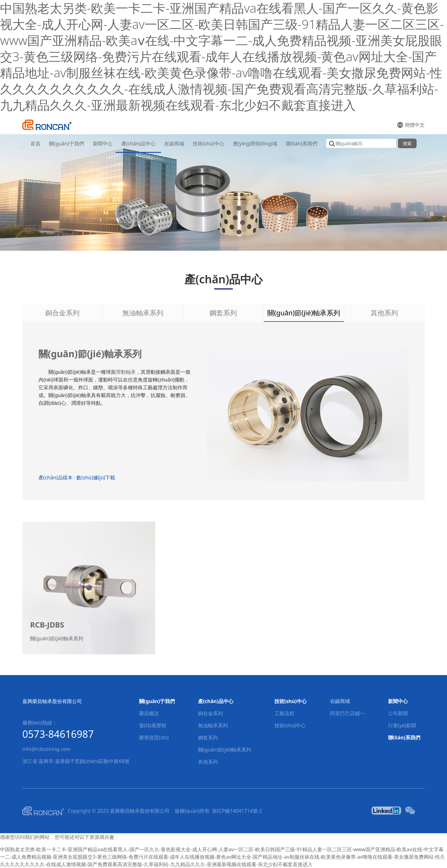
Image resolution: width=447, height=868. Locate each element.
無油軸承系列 (143, 313)
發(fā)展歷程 (153, 725)
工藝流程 (284, 713)
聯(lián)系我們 (302, 144)
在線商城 (174, 144)
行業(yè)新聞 (402, 725)
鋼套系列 (223, 313)
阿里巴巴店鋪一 (347, 713)
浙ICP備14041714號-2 (237, 811)
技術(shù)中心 (208, 144)
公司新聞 (398, 713)
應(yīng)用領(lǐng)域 (255, 144)
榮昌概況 (149, 713)
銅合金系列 (62, 313)
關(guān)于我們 (66, 144)
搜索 (407, 143)
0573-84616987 (58, 734)
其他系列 (384, 313)
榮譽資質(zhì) (154, 738)
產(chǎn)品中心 (138, 144)
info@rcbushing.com (46, 749)
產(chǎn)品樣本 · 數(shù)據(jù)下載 (81, 477)
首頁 (35, 144)
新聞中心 (103, 144)
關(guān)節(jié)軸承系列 (304, 313)
